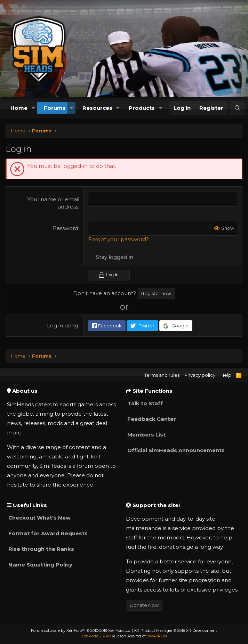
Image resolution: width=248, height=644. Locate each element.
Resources (97, 108)
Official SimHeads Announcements (175, 450)
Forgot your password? (118, 239)
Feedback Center (151, 419)
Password (66, 228)
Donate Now (144, 605)
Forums (55, 108)
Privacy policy (200, 375)
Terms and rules (162, 375)
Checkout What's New (39, 518)
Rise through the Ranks (41, 549)
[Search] (237, 108)
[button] (33, 108)
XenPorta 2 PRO (96, 636)
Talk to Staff (144, 403)
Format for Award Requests (47, 533)
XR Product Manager (176, 630)
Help (226, 375)
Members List (146, 435)
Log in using (63, 325)
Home (19, 108)
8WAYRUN (157, 636)
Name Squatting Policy (40, 565)
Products (142, 108)
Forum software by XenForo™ (81, 630)
